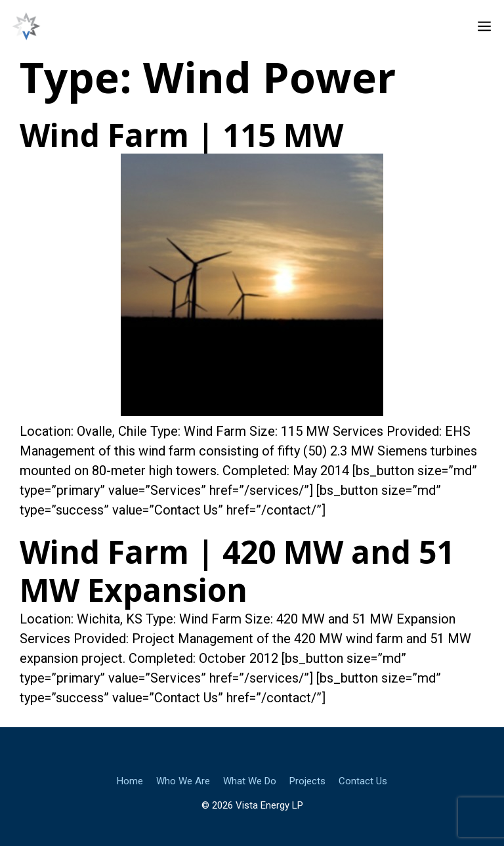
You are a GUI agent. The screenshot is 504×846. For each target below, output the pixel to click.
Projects (307, 781)
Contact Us (363, 781)
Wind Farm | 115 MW (181, 135)
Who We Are (183, 781)
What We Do (250, 781)
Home (130, 781)
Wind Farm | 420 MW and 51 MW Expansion (237, 571)
